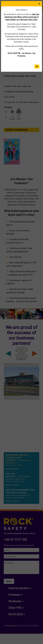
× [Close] (39, 4)
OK (37, 67)
